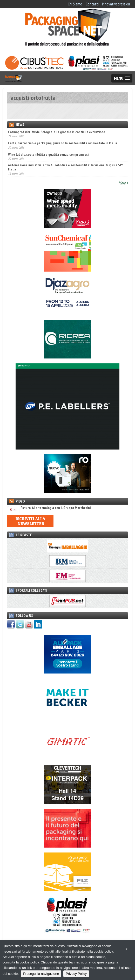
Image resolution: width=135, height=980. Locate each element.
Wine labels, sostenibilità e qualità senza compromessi (48, 154)
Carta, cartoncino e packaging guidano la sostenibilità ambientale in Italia (63, 143)
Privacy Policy (76, 974)
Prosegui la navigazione (41, 974)
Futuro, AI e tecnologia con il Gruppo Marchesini (49, 508)
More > (123, 183)
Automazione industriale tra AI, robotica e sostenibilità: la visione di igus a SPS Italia (66, 167)
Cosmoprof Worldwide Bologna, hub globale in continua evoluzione (57, 132)
